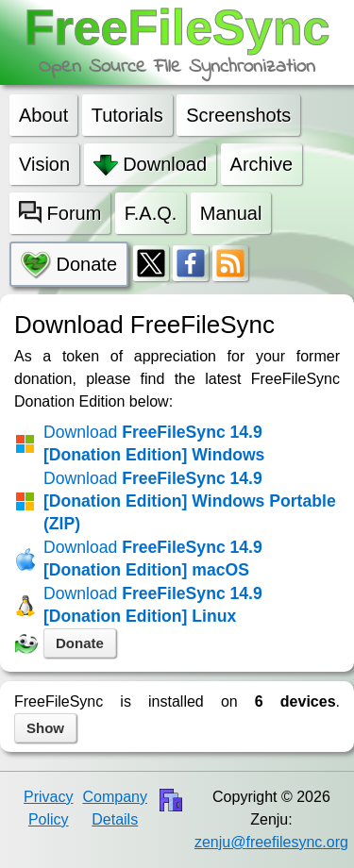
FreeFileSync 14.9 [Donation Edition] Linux (153, 605)
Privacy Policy (48, 808)
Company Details (114, 808)
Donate (80, 643)
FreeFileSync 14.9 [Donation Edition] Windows (154, 443)
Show (45, 728)
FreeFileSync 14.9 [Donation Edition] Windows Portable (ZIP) (190, 501)
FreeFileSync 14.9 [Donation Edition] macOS (153, 559)
